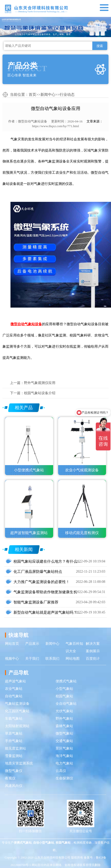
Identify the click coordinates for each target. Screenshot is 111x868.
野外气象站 (64, 719)
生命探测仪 (64, 778)
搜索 (100, 46)
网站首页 (12, 644)
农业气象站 (14, 689)
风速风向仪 (14, 786)
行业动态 (67, 95)
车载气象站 (14, 719)
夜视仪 (10, 778)
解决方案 (93, 644)
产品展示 (32, 644)
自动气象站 (14, 696)
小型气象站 (64, 689)
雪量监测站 (14, 756)
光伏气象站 (64, 711)
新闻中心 (48, 95)
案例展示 (93, 651)
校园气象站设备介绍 (40, 393)
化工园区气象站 (17, 711)
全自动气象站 (66, 704)
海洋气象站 (64, 756)
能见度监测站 (15, 748)
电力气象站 (64, 763)
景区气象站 (64, 748)
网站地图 (73, 659)
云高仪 (61, 771)
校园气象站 (64, 696)
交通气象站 (64, 741)
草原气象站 (14, 733)
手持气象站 (14, 741)
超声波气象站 (15, 681)
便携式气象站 (66, 681)
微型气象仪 (14, 771)
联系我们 (52, 659)
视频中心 (12, 659)
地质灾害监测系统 (19, 763)
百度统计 (93, 659)
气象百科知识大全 (74, 647)
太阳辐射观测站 (17, 726)
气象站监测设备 (17, 704)
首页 (32, 95)
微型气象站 (64, 733)
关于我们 (32, 659)
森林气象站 (64, 726)
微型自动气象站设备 (33, 121)
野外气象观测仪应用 (40, 383)
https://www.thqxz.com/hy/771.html (55, 126)
